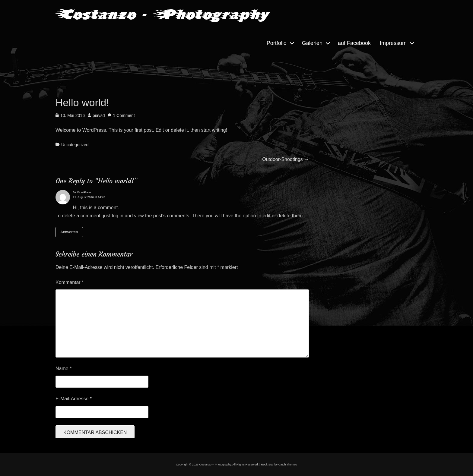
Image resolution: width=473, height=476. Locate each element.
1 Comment (124, 115)
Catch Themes (288, 464)
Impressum (393, 43)
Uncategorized (75, 145)
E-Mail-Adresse (74, 399)
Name (63, 369)
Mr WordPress (82, 192)
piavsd (99, 115)
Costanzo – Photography (215, 464)
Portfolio (277, 43)
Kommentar (70, 282)
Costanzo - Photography (161, 14)
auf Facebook (354, 43)
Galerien (312, 43)
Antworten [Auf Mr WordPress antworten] (69, 232)
